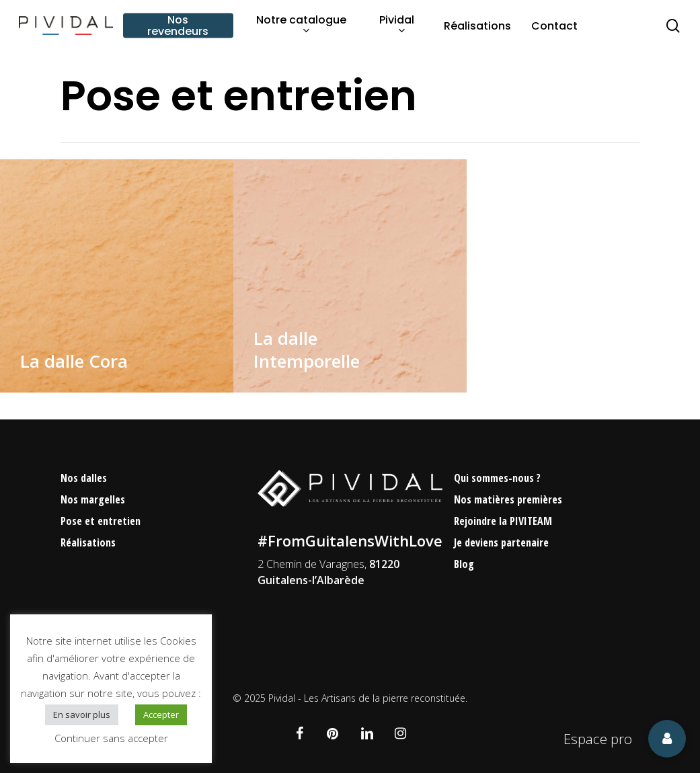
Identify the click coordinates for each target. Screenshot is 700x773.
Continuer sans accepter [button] (111, 738)
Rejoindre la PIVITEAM (503, 521)
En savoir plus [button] (82, 715)
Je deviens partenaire (501, 542)
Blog (464, 564)
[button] (667, 739)
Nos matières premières (508, 499)
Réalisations (88, 542)
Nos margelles (93, 499)
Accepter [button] (161, 715)
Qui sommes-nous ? (497, 478)
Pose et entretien (101, 521)
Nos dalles (84, 478)
